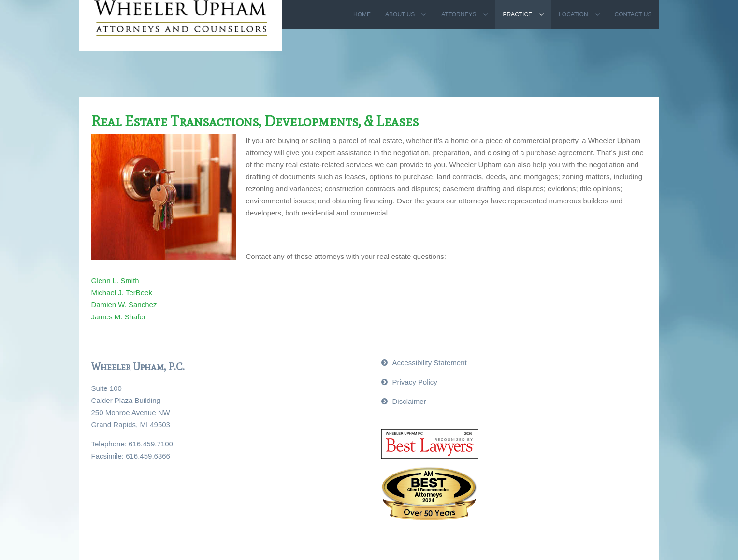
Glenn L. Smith (115, 280)
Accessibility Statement (430, 363)
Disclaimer (409, 401)
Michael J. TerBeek (122, 293)
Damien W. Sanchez (124, 305)
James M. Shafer (119, 317)
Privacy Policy (415, 382)
